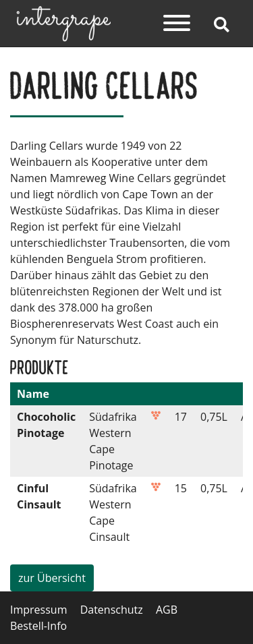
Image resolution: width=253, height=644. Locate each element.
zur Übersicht (52, 578)
